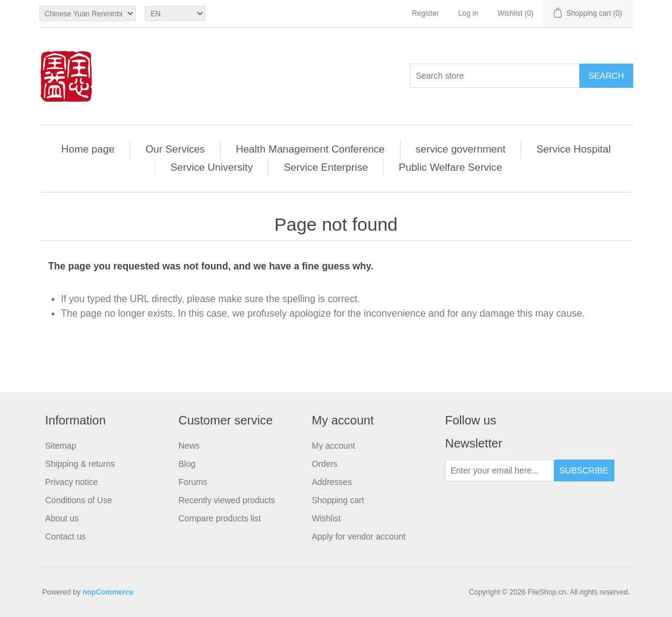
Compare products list (220, 518)
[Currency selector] (88, 14)
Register (426, 13)
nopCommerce (108, 592)
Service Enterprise (326, 167)
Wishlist (327, 518)
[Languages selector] (175, 14)
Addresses (332, 482)
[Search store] (495, 76)
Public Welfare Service (451, 167)
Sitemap (61, 446)
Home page (88, 149)
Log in (468, 13)
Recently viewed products (227, 500)
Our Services (175, 149)
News (189, 446)
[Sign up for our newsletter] (500, 470)
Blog (187, 464)
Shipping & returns (80, 464)
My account (334, 446)
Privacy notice (72, 482)
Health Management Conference (310, 149)
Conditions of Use (79, 500)
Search (606, 76)
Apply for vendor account (359, 536)
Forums (193, 482)
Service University (211, 167)
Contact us (66, 536)
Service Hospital (574, 149)
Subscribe (584, 470)
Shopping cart (338, 500)
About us (62, 518)
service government (461, 149)
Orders (325, 464)
